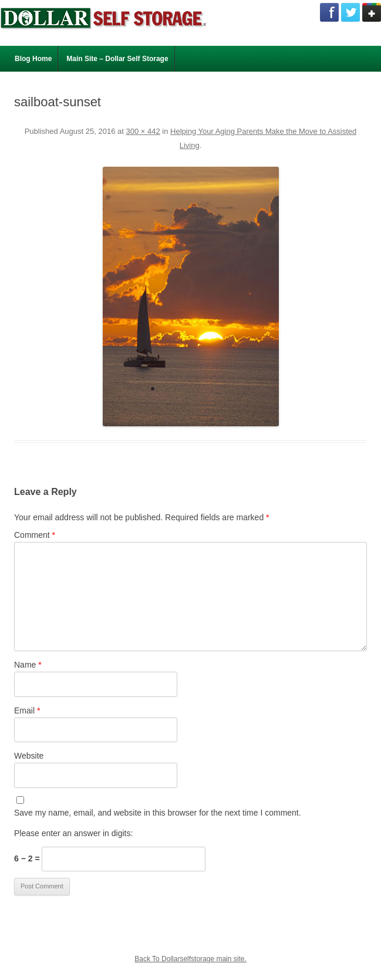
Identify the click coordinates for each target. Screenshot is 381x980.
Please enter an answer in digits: (73, 833)
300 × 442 (143, 131)
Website (29, 756)
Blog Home (33, 59)
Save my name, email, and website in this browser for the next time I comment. (158, 813)
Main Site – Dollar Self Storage (117, 59)
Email (27, 710)
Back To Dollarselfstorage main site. (191, 959)
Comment (35, 535)
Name (28, 665)
